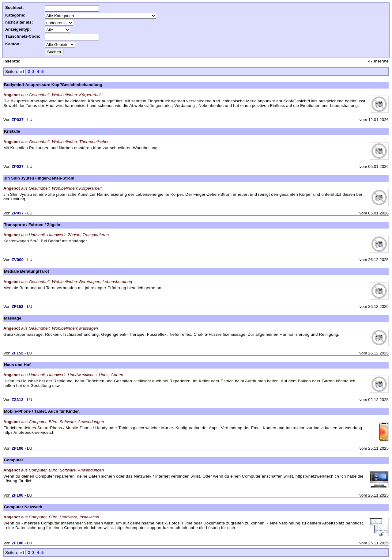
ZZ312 (18, 400)
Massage (13, 318)
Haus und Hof (17, 365)
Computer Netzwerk (23, 507)
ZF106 (18, 448)
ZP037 (18, 120)
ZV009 (18, 260)
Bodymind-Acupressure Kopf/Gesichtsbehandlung (53, 85)
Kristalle (12, 131)
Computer (14, 460)
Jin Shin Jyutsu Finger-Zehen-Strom (39, 178)
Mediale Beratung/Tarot (26, 271)
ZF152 (18, 306)
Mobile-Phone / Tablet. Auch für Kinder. (42, 411)
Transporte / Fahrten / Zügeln (32, 225)
